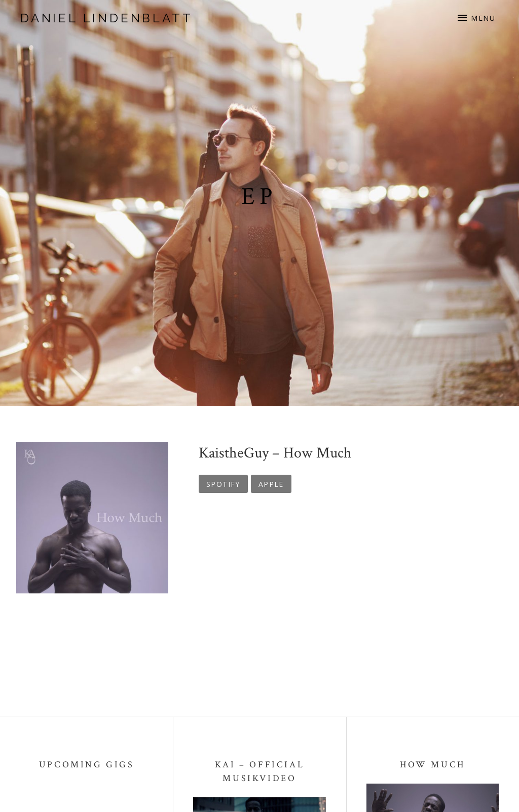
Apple (271, 484)
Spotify (223, 484)
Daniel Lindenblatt (106, 18)
